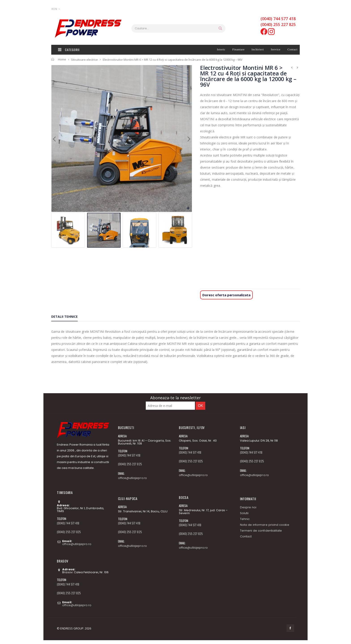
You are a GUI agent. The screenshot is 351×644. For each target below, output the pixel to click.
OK (200, 406)
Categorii (69, 50)
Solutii (244, 513)
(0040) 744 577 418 (278, 19)
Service (276, 49)
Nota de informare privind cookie (265, 525)
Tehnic (245, 519)
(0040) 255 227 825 (278, 24)
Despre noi (248, 507)
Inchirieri (258, 49)
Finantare (239, 49)
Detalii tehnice (64, 317)
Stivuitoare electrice (84, 59)
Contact (292, 49)
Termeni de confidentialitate (261, 531)
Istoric (221, 49)
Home (62, 59)
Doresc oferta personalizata (226, 295)
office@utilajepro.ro (77, 544)
